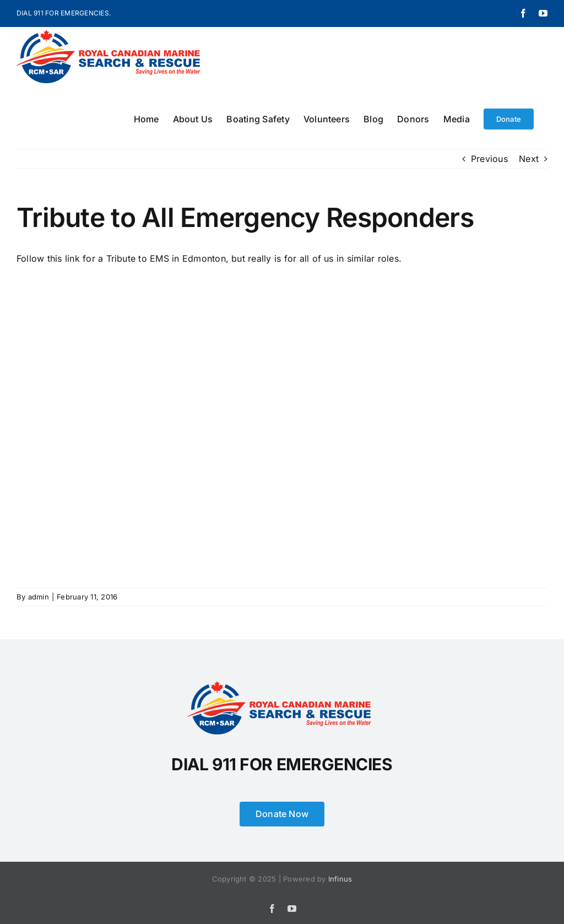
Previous (489, 159)
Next (529, 159)
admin (39, 597)
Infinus (340, 879)
